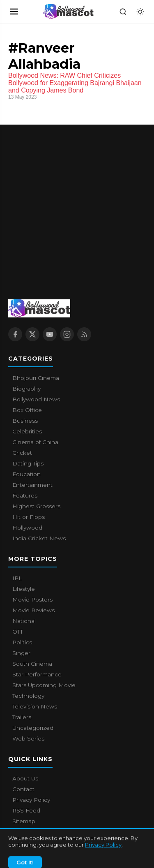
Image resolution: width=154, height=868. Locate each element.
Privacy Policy (31, 800)
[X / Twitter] (32, 334)
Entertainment (32, 485)
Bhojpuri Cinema (36, 378)
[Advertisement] (77, 202)
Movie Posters (32, 599)
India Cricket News (39, 538)
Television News (35, 706)
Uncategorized (33, 728)
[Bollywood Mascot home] (69, 12)
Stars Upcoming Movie (44, 685)
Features (25, 495)
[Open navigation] (14, 12)
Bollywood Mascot (53, 847)
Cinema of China (35, 442)
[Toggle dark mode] (140, 12)
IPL (17, 578)
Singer (21, 653)
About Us (25, 778)
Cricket (22, 453)
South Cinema (32, 664)
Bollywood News (36, 399)
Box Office (27, 410)
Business (25, 421)
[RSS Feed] (84, 334)
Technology (28, 696)
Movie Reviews (33, 610)
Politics (22, 642)
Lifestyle (24, 589)
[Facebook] (15, 334)
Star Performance (37, 674)
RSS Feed (26, 810)
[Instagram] (67, 334)
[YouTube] (50, 334)
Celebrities (27, 431)
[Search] (123, 12)
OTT (18, 632)
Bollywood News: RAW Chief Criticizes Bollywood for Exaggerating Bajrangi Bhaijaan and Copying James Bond (75, 83)
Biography (26, 389)
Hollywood (27, 528)
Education (26, 474)
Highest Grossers (36, 506)
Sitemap (24, 821)
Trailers (22, 717)
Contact (23, 789)
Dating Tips (28, 463)
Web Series (28, 738)
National (24, 621)
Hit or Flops (29, 517)
